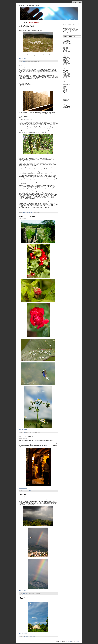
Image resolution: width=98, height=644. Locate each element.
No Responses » (32, 636)
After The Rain (25, 598)
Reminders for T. (67, 97)
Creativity (65, 89)
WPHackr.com (77, 641)
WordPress (61, 641)
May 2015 (65, 50)
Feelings (65, 91)
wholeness (65, 100)
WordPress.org (66, 108)
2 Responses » (32, 491)
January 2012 (66, 60)
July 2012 (65, 59)
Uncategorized (25, 636)
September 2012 (67, 58)
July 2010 (65, 79)
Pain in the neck (67, 34)
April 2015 (65, 51)
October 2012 (66, 57)
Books (64, 87)
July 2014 (65, 53)
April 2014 (65, 54)
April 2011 (65, 69)
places (27, 593)
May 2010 (65, 81)
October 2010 (66, 76)
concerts (24, 491)
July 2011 (65, 66)
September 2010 (67, 77)
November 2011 (67, 62)
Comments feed (67, 106)
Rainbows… (24, 495)
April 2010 (65, 82)
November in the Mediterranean (74, 38)
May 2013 (65, 55)
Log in (64, 104)
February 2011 (66, 71)
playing (65, 96)
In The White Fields (27, 26)
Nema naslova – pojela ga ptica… (70, 31)
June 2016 (65, 47)
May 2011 (65, 68)
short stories (31, 213)
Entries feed (66, 105)
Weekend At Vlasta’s (27, 217)
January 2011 (66, 72)
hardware (65, 92)
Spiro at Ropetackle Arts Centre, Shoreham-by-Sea (70, 32)
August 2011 (66, 65)
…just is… (65, 86)
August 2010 (66, 78)
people (27, 213)
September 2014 (67, 52)
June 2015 (65, 49)
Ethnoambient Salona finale (69, 29)
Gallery (75, 2)
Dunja (68, 41)
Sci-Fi (21, 65)
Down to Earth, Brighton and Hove (70, 30)
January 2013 (66, 56)
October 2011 (66, 63)
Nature (24, 61)
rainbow (23, 594)
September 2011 (67, 64)
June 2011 (65, 67)
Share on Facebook (23, 59)
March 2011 (66, 70)
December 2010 (67, 73)
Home (79, 2)
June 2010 (65, 80)
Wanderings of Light (30, 5)
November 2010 (67, 75)
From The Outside (26, 436)
